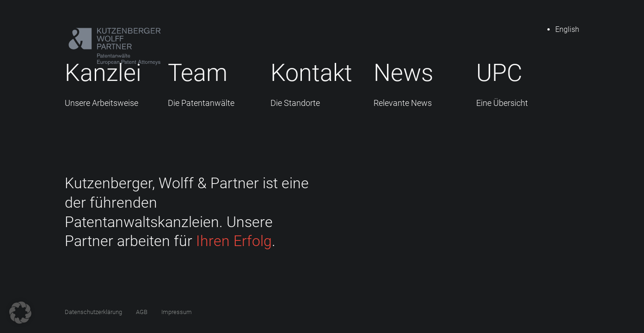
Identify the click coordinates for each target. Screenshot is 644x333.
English (567, 29)
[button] (20, 313)
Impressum (177, 312)
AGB (142, 312)
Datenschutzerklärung (93, 312)
